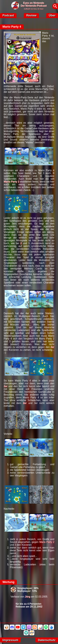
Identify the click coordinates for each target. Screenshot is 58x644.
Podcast (8, 15)
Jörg (28, 597)
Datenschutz (47, 640)
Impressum (10, 640)
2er (52, 347)
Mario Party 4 (12, 27)
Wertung (8, 582)
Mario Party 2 (12, 182)
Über (52, 15)
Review (31, 15)
